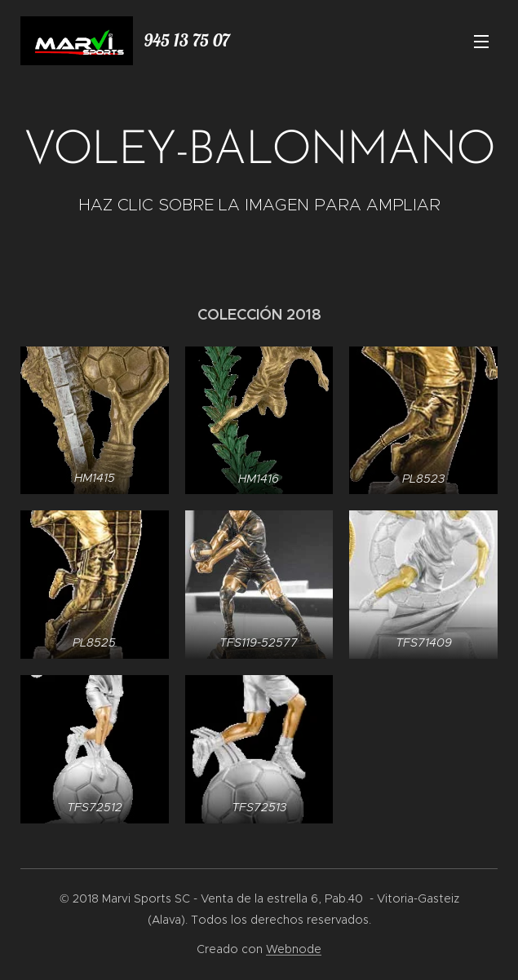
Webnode (294, 949)
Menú (481, 42)
